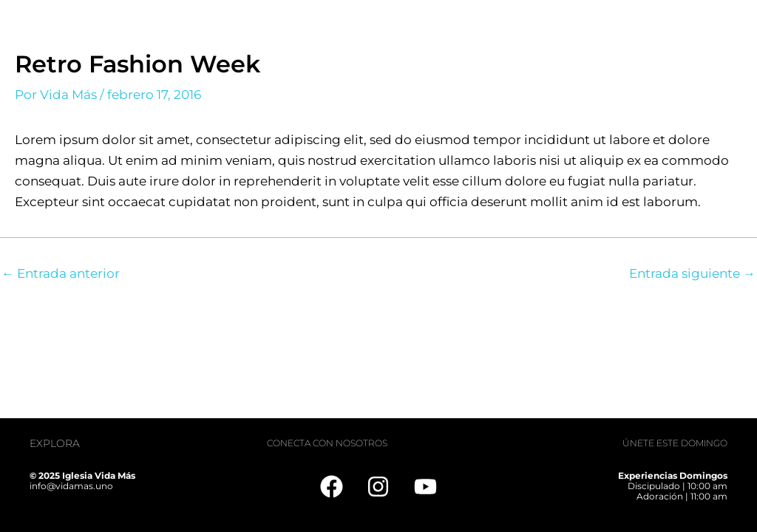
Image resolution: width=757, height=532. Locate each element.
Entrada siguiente (692, 274)
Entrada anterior (61, 274)
